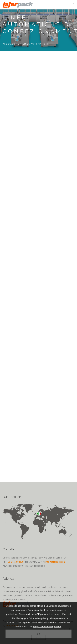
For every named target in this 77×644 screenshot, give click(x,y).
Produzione (11, 44)
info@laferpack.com (55, 562)
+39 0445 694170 (15, 562)
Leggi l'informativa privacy (47, 627)
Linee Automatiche (36, 44)
